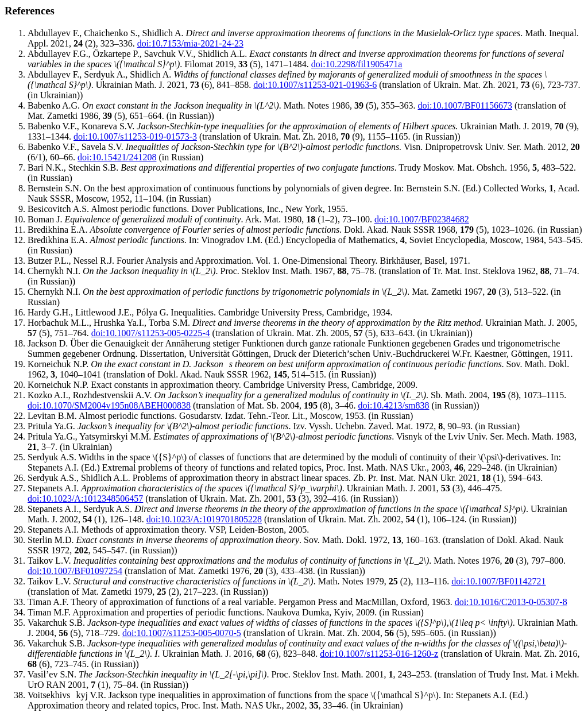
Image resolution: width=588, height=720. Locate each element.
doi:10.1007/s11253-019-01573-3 (135, 136)
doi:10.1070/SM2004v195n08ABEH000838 (109, 405)
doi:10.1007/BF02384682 (422, 219)
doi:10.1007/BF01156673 (465, 105)
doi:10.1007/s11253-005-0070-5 (182, 633)
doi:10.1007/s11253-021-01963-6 (315, 85)
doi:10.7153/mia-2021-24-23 (190, 43)
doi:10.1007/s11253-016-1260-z (379, 654)
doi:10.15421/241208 (117, 157)
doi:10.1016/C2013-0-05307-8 (511, 602)
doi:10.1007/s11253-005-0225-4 (151, 333)
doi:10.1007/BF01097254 (75, 571)
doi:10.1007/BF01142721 (498, 581)
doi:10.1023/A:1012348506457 (85, 498)
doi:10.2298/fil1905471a (357, 64)
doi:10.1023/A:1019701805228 (204, 519)
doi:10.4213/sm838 (394, 405)
